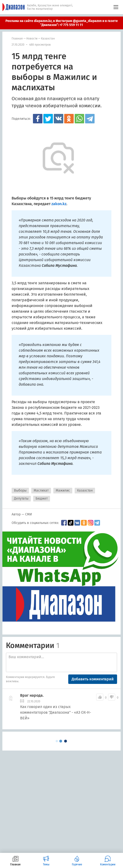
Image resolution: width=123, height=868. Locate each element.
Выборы (20, 490)
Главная (17, 39)
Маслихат (41, 490)
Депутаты (21, 499)
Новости (32, 39)
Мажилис (63, 490)
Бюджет (42, 499)
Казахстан (48, 39)
